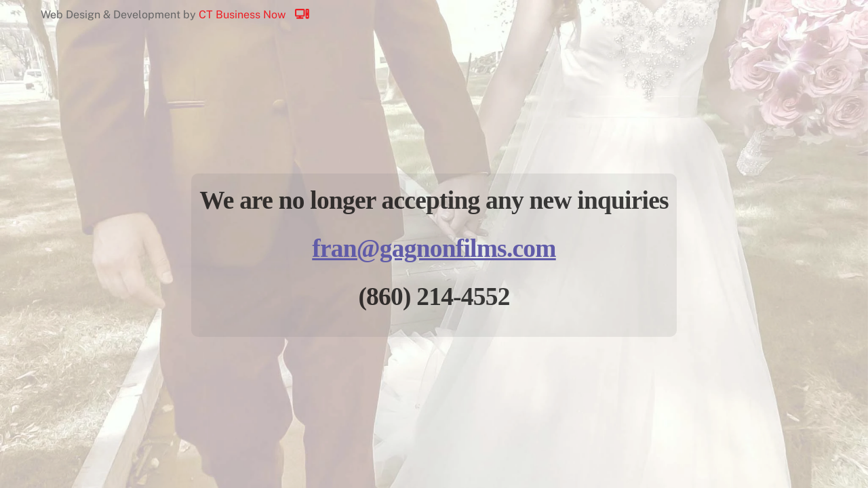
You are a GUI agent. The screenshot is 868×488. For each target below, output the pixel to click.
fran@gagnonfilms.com (434, 248)
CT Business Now (260, 15)
